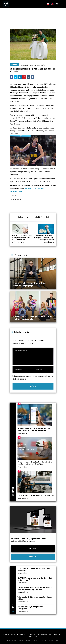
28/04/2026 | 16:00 (23, 498)
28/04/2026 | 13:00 (23, 433)
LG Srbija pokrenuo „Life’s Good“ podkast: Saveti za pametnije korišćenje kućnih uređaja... (35, 463)
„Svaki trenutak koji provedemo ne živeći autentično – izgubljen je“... (29, 284)
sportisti (46, 217)
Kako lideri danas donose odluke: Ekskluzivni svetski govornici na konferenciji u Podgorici (35, 589)
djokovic (21, 217)
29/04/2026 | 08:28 (23, 582)
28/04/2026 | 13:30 (23, 467)
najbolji (37, 217)
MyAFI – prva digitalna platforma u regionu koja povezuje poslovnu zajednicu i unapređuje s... (34, 429)
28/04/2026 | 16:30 (23, 602)
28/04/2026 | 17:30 (23, 592)
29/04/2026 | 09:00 (23, 573)
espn (29, 217)
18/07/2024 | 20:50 (35, 65)
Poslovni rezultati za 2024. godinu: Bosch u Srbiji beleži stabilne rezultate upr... (32, 318)
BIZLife (26, 65)
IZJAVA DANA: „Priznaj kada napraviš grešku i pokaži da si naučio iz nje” (35, 579)
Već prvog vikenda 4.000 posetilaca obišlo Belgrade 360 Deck (35, 598)
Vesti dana (14, 65)
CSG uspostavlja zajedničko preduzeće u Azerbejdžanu (36, 495)
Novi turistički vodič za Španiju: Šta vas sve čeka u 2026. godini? (34, 569)
